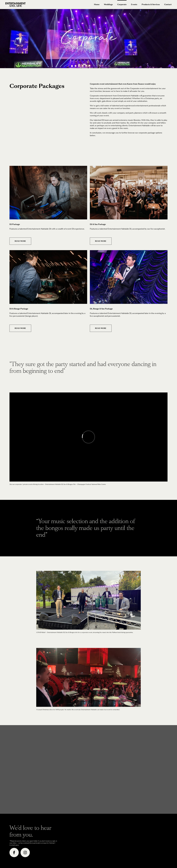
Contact (168, 4)
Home (97, 4)
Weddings (108, 4)
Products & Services (151, 4)
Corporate (122, 3)
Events (134, 4)
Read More (20, 241)
